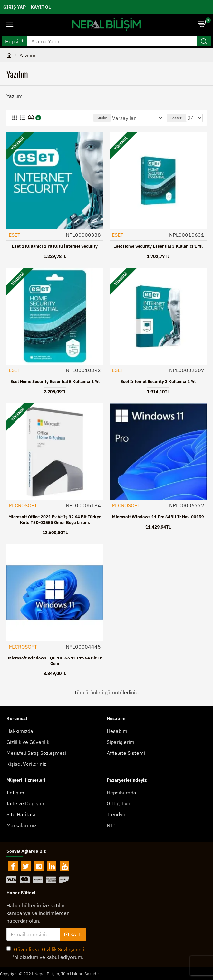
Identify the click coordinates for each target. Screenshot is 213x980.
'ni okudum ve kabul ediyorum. (46, 953)
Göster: (176, 118)
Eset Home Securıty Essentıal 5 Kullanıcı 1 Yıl (55, 382)
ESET (15, 235)
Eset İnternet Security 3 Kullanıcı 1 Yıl (158, 382)
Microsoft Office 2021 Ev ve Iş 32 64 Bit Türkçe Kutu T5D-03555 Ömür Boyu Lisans (55, 520)
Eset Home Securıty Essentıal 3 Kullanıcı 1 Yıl (158, 246)
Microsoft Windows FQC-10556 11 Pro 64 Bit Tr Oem (55, 661)
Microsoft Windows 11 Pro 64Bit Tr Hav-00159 (158, 517)
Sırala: (102, 118)
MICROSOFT (23, 505)
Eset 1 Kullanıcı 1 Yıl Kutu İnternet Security (55, 246)
